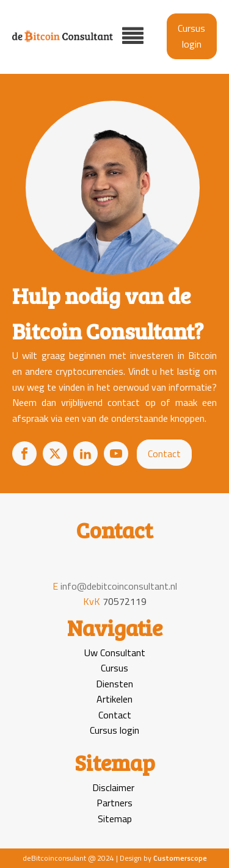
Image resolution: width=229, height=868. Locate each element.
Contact (164, 454)
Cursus (114, 668)
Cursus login (191, 36)
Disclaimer (113, 787)
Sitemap (115, 819)
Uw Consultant (115, 653)
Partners (114, 803)
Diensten (114, 684)
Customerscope (180, 858)
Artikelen (114, 699)
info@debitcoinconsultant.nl (119, 586)
